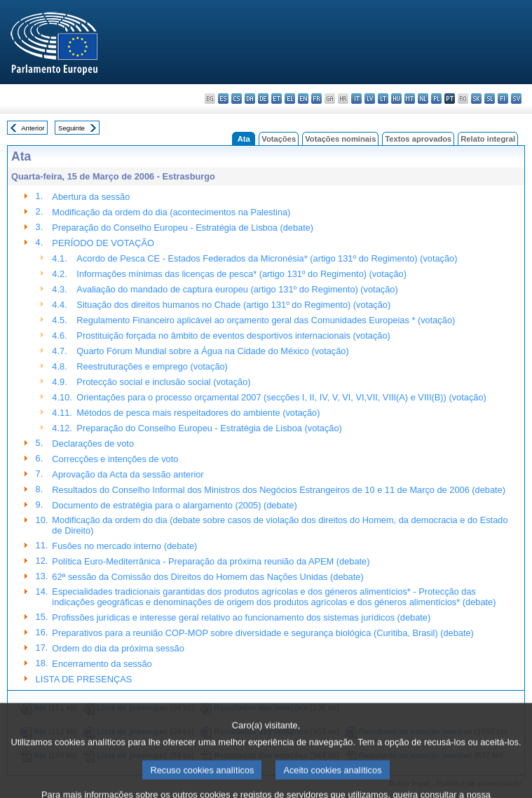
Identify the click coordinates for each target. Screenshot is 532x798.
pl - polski (436, 99)
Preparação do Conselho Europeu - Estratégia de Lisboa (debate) (183, 228)
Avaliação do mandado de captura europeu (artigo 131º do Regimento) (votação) (237, 289)
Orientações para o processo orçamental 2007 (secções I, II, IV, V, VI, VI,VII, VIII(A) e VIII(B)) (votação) (281, 397)
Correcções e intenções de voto (115, 459)
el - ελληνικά (290, 99)
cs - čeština (237, 99)
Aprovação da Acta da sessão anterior (128, 474)
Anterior (33, 128)
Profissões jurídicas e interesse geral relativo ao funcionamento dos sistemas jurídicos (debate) (241, 617)
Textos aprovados (418, 139)
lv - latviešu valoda (370, 99)
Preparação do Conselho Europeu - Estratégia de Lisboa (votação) (209, 428)
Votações (279, 139)
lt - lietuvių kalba (383, 99)
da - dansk (250, 99)
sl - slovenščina (490, 99)
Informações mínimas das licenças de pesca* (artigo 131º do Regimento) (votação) (241, 274)
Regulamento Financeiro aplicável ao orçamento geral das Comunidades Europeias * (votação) (266, 320)
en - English (303, 99)
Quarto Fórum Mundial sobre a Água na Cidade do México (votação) (212, 351)
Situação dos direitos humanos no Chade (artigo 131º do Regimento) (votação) (233, 305)
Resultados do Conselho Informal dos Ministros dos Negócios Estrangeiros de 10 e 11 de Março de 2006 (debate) (279, 490)
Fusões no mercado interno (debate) (124, 546)
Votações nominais (340, 139)
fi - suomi (503, 99)
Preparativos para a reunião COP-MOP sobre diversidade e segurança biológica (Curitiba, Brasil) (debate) (263, 633)
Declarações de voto (93, 444)
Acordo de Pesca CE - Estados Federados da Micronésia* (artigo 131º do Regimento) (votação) (267, 258)
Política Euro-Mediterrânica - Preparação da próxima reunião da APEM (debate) (211, 561)
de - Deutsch (263, 99)
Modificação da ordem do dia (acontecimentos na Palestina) (171, 212)
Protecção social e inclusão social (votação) (163, 382)
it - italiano (356, 99)
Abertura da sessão (91, 197)
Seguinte (71, 128)
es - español (223, 99)
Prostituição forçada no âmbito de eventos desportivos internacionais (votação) (233, 336)
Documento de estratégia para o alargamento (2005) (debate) (174, 505)
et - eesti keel (277, 99)
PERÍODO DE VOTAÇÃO (103, 243)
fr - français (316, 99)
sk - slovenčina (476, 99)
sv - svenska (516, 99)
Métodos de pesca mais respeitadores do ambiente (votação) (198, 413)
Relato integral (488, 139)
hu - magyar (396, 99)
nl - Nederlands (423, 99)
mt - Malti (410, 99)
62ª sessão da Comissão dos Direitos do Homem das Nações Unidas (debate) (207, 577)
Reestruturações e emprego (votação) (152, 366)
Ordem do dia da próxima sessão (118, 648)
